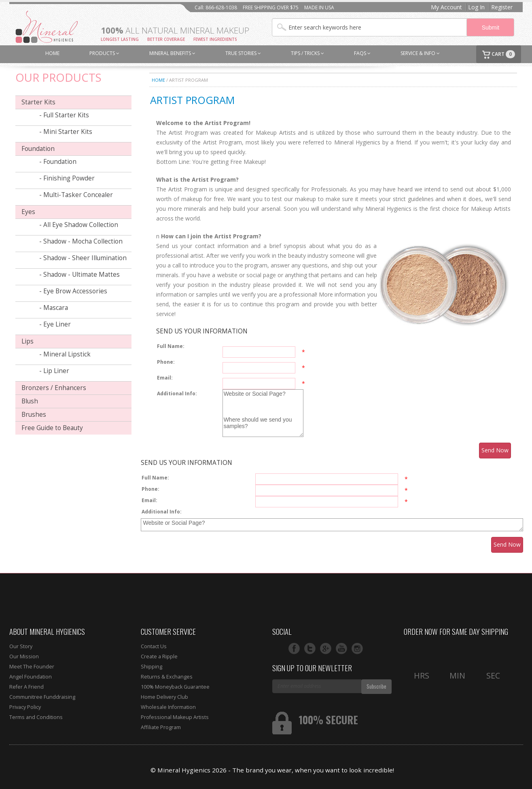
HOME (52, 53)
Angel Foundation (31, 677)
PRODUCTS (104, 53)
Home (158, 80)
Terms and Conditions (36, 717)
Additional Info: (177, 393)
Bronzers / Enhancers (54, 388)
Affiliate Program (161, 727)
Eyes (28, 212)
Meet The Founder (32, 667)
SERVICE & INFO (420, 53)
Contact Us (154, 646)
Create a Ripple (159, 656)
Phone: (166, 362)
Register (502, 7)
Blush (30, 401)
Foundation (38, 149)
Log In (476, 7)
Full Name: (171, 346)
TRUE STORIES (243, 53)
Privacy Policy (25, 707)
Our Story (21, 646)
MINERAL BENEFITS (172, 53)
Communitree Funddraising (42, 697)
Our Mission (24, 656)
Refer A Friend (26, 687)
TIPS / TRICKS (307, 53)
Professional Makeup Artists (175, 717)
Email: (165, 378)
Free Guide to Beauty (52, 428)
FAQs (362, 53)
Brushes (34, 415)
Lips (28, 341)
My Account (446, 7)
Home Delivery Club (164, 697)
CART (499, 54)
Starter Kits (38, 102)
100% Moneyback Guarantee (175, 687)
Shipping (152, 667)
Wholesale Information (168, 707)
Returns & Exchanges (167, 677)
